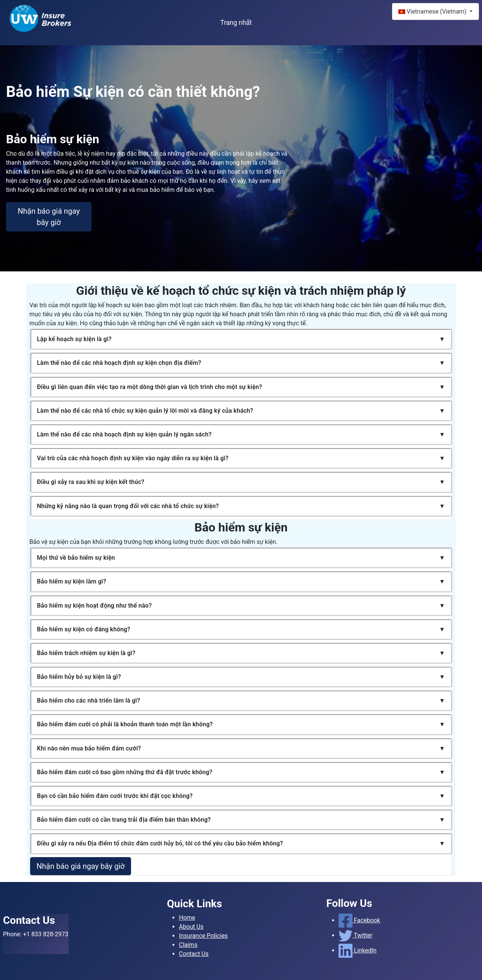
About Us (191, 927)
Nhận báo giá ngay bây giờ (49, 217)
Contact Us (194, 954)
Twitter (355, 935)
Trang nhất (236, 23)
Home (187, 918)
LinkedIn (358, 950)
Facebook (359, 920)
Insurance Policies (203, 936)
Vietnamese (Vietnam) (433, 11)
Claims (188, 945)
